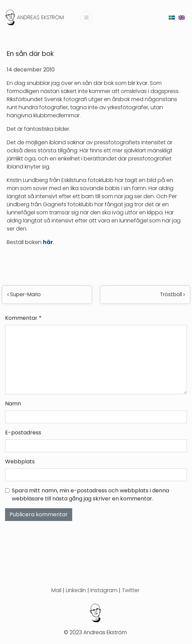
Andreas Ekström (40, 17)
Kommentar (23, 318)
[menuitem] (172, 17)
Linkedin (76, 590)
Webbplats (20, 462)
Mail (56, 590)
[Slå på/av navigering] (86, 17)
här (48, 242)
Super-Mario (24, 294)
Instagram (104, 590)
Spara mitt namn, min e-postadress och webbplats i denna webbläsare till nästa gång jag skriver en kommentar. (90, 495)
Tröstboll (172, 294)
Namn (13, 404)
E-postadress (23, 433)
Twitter (131, 590)
